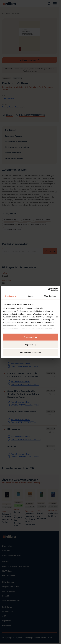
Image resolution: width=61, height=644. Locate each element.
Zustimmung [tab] (11, 296)
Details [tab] (30, 296)
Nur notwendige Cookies (30, 353)
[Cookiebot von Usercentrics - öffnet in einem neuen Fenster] (48, 289)
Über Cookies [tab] (50, 296)
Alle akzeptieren (30, 337)
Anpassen (31, 345)
